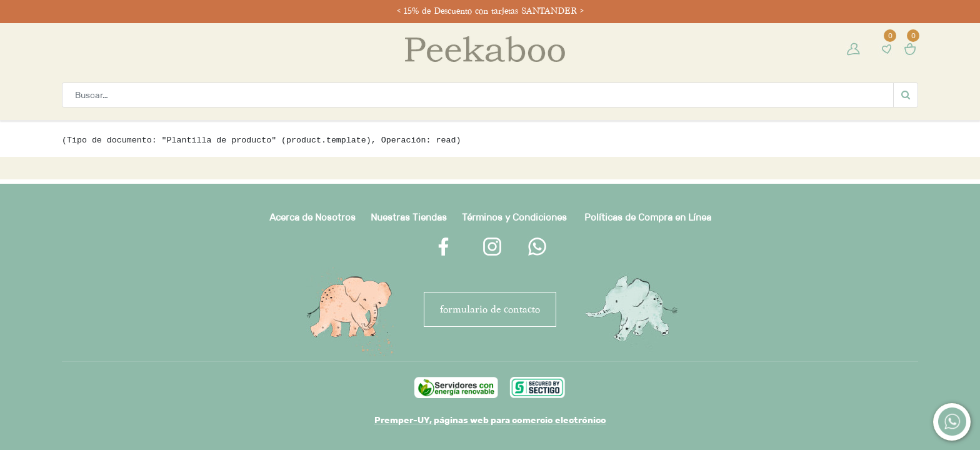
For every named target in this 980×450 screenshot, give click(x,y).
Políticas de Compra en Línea (648, 217)
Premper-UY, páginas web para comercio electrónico (490, 420)
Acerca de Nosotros (312, 217)
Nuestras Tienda (406, 217)
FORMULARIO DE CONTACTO (490, 309)
